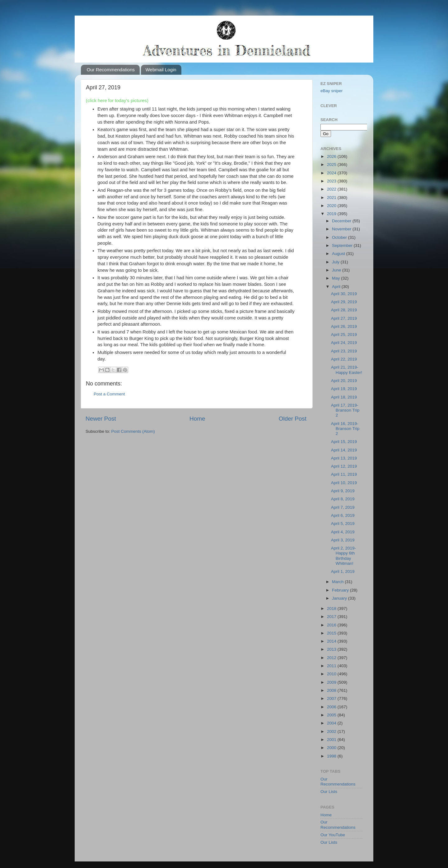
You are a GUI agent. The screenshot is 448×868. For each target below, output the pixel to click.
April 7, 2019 (343, 507)
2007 (332, 698)
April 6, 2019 (343, 515)
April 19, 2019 (344, 389)
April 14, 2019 (344, 450)
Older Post (293, 419)
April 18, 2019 (344, 397)
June (337, 270)
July (336, 262)
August (339, 254)
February (341, 590)
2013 (332, 649)
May (336, 278)
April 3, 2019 (343, 540)
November (342, 229)
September (343, 245)
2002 (332, 731)
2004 (332, 723)
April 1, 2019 (343, 571)
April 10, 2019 (344, 483)
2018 (332, 609)
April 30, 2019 (344, 294)
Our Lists (329, 792)
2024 (332, 173)
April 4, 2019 (343, 532)
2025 (332, 165)
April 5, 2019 (343, 524)
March (338, 582)
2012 (332, 658)
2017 (332, 617)
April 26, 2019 (344, 326)
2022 (332, 189)
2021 (332, 198)
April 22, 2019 (344, 359)
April (337, 287)
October (340, 237)
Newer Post (101, 419)
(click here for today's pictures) (117, 101)
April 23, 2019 (344, 351)
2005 (332, 715)
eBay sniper (331, 91)
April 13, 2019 (344, 458)
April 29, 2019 (344, 302)
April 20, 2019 (344, 381)
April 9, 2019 (343, 491)
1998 (332, 756)
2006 (332, 707)
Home (197, 419)
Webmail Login (161, 70)
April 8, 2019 (343, 499)
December (342, 221)
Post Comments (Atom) (133, 431)
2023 (332, 181)
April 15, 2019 (344, 442)
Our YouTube (333, 835)
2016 (332, 625)
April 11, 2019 (344, 474)
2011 (332, 666)
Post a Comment (109, 394)
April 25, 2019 (344, 335)
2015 (332, 633)
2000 (332, 748)
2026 (332, 156)
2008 (332, 690)
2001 (332, 740)
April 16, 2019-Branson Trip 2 (345, 429)
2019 (332, 214)
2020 (332, 206)
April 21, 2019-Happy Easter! (347, 370)
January (340, 598)
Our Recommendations (111, 70)
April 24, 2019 (344, 343)
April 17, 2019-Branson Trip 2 (345, 410)
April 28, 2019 (344, 310)
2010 (332, 674)
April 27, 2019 (344, 318)
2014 (332, 641)
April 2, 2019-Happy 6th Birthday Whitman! (343, 556)
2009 (332, 682)
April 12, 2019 (344, 466)
